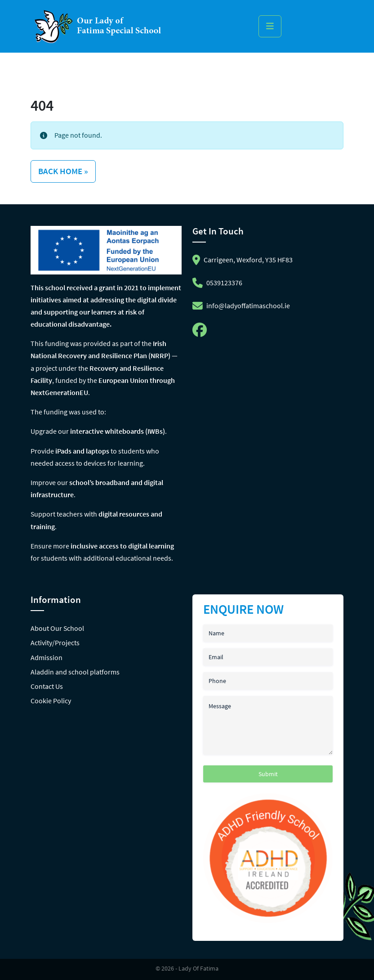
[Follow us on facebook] (201, 333)
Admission (47, 657)
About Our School (57, 628)
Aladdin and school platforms (75, 672)
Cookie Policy (51, 701)
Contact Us (47, 686)
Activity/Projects (55, 643)
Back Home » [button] (63, 171)
